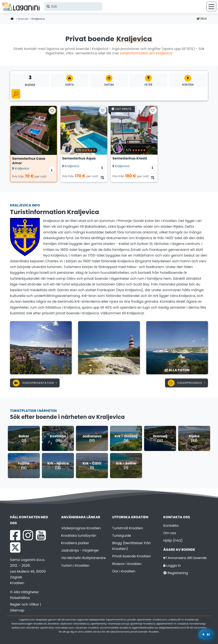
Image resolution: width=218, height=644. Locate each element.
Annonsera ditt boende (185, 558)
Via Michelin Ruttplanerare (83, 558)
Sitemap (17, 610)
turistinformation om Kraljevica (146, 53)
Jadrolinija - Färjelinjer (80, 550)
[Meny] (211, 6)
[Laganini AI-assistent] (206, 634)
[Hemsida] (12, 19)
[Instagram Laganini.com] (28, 535)
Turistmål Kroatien (128, 528)
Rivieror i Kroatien (127, 564)
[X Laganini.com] (15, 547)
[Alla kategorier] (16, 94)
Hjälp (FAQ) (173, 540)
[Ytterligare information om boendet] (52, 169)
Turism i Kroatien (75, 566)
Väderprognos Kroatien (81, 528)
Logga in (172, 566)
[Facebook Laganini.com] (15, 535)
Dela (202, 19)
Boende (23, 19)
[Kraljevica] (41, 347)
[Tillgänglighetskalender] (102, 177)
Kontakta (171, 526)
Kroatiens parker (75, 543)
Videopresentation (34, 383)
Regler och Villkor (24, 604)
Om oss (170, 533)
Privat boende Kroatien (132, 556)
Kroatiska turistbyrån (79, 536)
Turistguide (122, 536)
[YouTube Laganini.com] (41, 535)
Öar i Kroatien (124, 571)
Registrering (176, 573)
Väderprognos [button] (186, 383)
